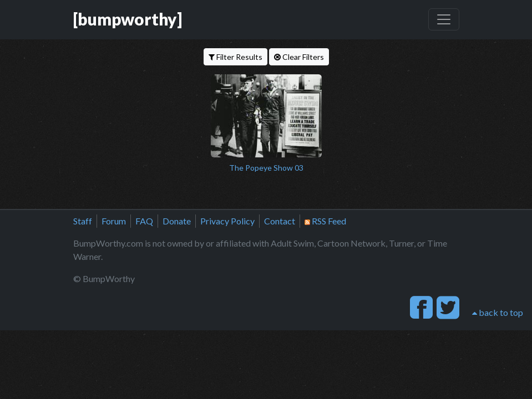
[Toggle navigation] (444, 19)
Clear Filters (299, 57)
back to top (498, 312)
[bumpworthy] (128, 19)
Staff (83, 221)
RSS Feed (325, 221)
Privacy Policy (227, 221)
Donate (177, 221)
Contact (280, 221)
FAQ (144, 221)
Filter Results (235, 57)
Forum (114, 221)
